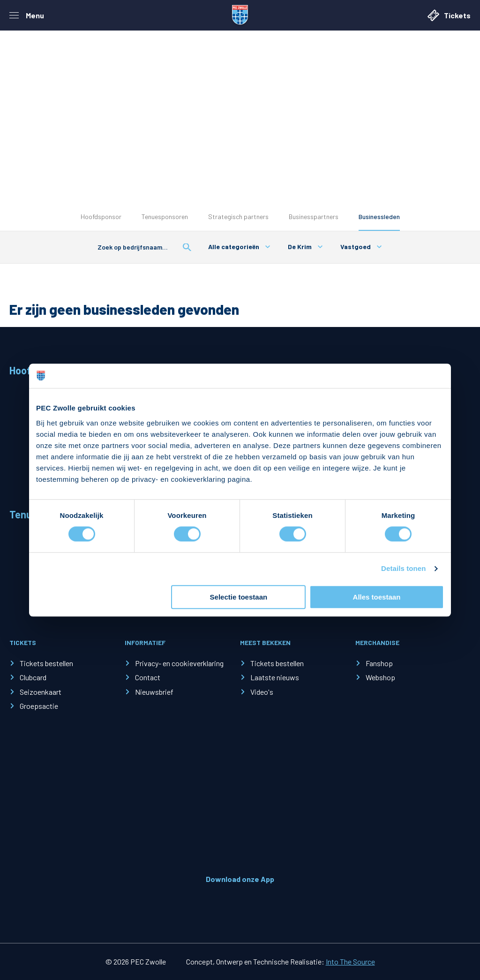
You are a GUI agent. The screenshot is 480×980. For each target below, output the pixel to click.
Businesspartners (314, 217)
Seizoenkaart (41, 692)
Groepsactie (39, 706)
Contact (148, 677)
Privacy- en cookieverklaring (179, 663)
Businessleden (379, 217)
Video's (262, 692)
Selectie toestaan (239, 597)
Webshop (380, 677)
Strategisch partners (238, 217)
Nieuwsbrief (154, 692)
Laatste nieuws (275, 677)
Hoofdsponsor (101, 217)
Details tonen (403, 569)
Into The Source (350, 961)
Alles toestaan (377, 597)
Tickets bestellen (46, 663)
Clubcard (33, 677)
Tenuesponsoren (165, 217)
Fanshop (379, 663)
